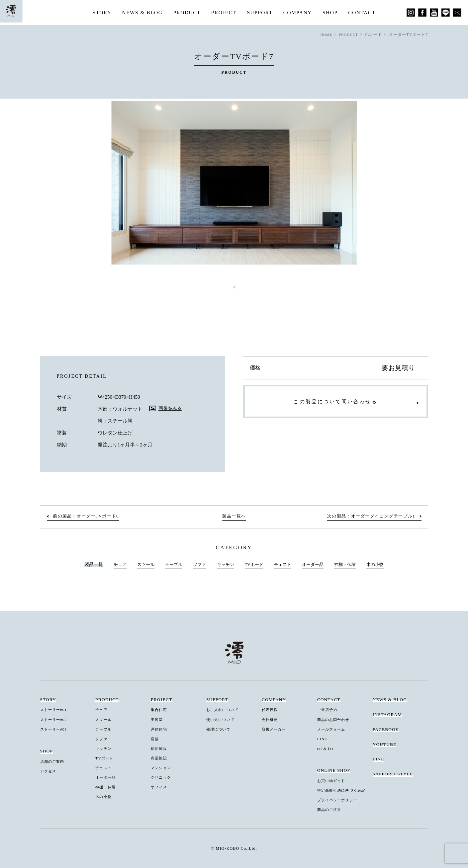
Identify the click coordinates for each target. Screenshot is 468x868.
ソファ (197, 565)
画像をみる (171, 408)
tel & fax (327, 748)
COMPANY (300, 12)
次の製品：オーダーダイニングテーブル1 (367, 516)
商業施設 (160, 758)
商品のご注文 (331, 809)
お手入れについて (224, 710)
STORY (98, 12)
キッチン (224, 565)
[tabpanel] (234, 183)
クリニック (162, 777)
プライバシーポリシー (340, 800)
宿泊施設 (160, 748)
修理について (220, 729)
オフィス (160, 786)
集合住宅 (160, 710)
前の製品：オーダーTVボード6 (89, 516)
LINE (323, 739)
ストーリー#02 (55, 720)
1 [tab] (234, 287)
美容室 (158, 720)
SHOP (333, 12)
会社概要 (271, 720)
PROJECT (224, 12)
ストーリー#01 (55, 710)
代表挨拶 (271, 710)
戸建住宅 (160, 729)
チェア (114, 565)
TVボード (254, 565)
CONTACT (366, 12)
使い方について (222, 720)
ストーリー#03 (55, 729)
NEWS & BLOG (140, 12)
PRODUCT (186, 12)
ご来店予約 (328, 710)
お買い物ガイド (333, 780)
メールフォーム (333, 729)
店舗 (155, 739)
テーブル (170, 565)
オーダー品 (316, 565)
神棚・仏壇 (350, 565)
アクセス (49, 771)
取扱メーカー (275, 729)
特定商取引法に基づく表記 (344, 790)
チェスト (284, 565)
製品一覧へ (234, 516)
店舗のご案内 (54, 761)
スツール (141, 565)
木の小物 (381, 565)
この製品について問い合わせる (336, 403)
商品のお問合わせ (335, 720)
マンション (162, 767)
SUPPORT (261, 12)
